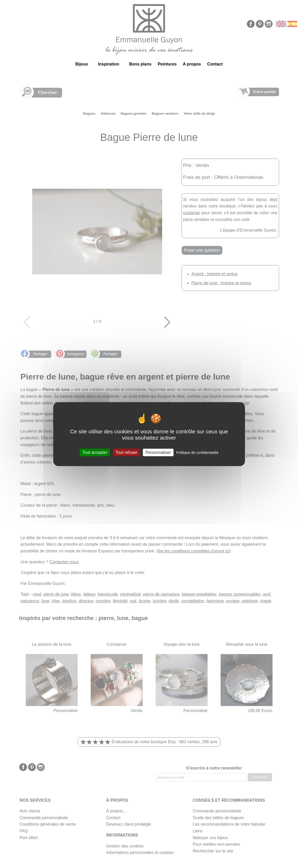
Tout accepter (95, 452)
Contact (215, 64)
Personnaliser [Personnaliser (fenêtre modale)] (158, 452)
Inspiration (109, 64)
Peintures (167, 64)
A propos (192, 64)
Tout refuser (126, 452)
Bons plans (140, 64)
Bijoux (82, 64)
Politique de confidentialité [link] (197, 452)
